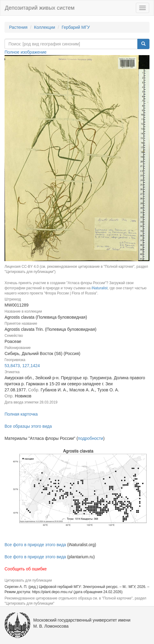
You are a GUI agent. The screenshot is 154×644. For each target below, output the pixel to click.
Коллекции (45, 27)
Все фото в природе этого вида (35, 545)
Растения (18, 27)
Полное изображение (26, 52)
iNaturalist (100, 288)
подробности (90, 438)
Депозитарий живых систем (40, 8)
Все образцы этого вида (28, 426)
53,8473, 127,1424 (22, 366)
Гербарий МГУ (76, 27)
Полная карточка (21, 414)
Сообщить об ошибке (26, 569)
